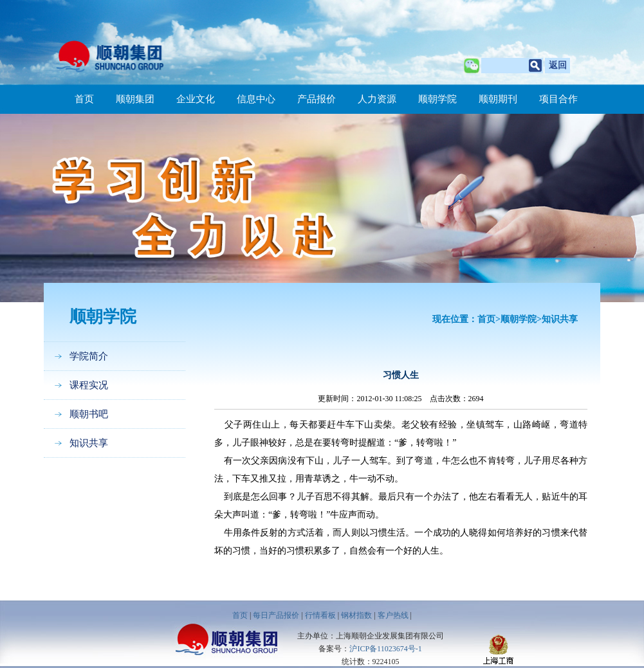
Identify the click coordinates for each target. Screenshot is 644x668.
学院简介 (89, 356)
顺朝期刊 (498, 99)
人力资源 (377, 99)
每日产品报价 (276, 615)
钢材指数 (356, 615)
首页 (84, 99)
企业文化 (196, 99)
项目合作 (558, 99)
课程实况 (89, 385)
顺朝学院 (437, 99)
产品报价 (317, 99)
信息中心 (256, 99)
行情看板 (320, 615)
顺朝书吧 (89, 414)
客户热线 (393, 615)
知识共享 (89, 443)
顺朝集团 (135, 99)
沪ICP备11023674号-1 (385, 649)
